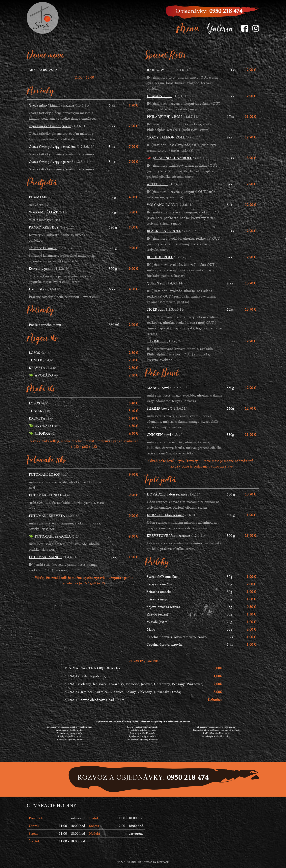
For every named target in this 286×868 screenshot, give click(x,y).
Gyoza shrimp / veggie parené (51, 162)
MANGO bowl (158, 388)
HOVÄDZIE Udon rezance (167, 494)
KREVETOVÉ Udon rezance (168, 535)
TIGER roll (155, 309)
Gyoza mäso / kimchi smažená (51, 105)
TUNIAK (36, 360)
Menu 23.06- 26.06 (43, 70)
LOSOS (34, 353)
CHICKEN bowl (159, 434)
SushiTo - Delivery (43, 18)
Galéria (220, 28)
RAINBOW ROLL (161, 70)
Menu (188, 28)
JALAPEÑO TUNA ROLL (172, 158)
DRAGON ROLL (160, 96)
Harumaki (36, 289)
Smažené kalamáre (43, 248)
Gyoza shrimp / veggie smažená (52, 146)
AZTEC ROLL (158, 184)
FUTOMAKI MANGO (46, 557)
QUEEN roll (156, 283)
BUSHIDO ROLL (160, 257)
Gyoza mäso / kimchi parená (50, 126)
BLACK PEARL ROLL (164, 231)
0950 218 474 (226, 11)
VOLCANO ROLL (161, 205)
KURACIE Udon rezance (165, 515)
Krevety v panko (41, 268)
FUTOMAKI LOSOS (44, 474)
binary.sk (163, 862)
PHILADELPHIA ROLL (165, 117)
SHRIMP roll (157, 341)
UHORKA (43, 433)
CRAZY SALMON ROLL (166, 137)
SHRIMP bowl (158, 408)
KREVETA (37, 368)
